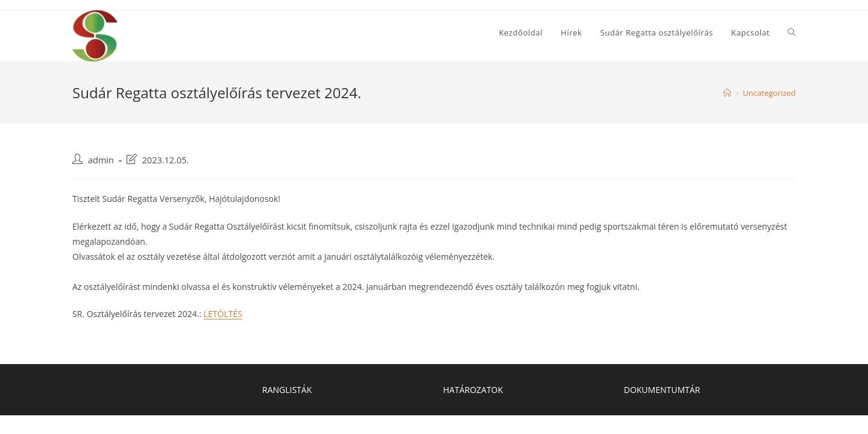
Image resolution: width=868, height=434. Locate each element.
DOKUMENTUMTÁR (662, 390)
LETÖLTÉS (223, 314)
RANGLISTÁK (287, 390)
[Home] (727, 93)
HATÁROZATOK (473, 390)
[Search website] (792, 33)
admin (101, 160)
